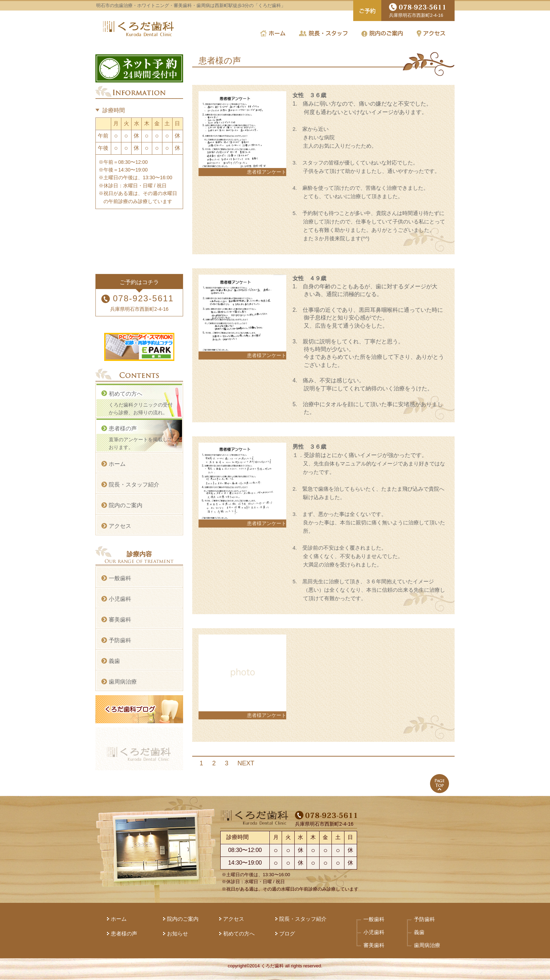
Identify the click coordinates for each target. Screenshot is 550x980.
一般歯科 (120, 578)
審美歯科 (120, 620)
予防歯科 (120, 640)
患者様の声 (124, 934)
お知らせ (177, 934)
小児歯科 (120, 599)
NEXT (246, 763)
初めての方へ (239, 934)
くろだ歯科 (139, 29)
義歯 (114, 661)
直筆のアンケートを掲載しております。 (141, 438)
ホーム (117, 464)
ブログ (287, 934)
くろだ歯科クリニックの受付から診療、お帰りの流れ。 (141, 403)
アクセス (120, 526)
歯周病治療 (123, 682)
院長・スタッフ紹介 (134, 485)
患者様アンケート (267, 172)
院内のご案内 (126, 505)
